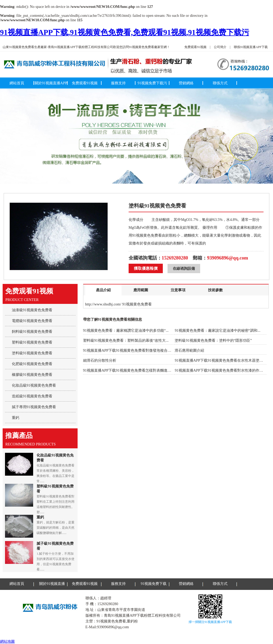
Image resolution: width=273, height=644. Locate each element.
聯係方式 (220, 83)
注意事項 (178, 290)
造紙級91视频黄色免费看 (32, 396)
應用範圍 (141, 290)
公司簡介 (220, 47)
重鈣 (16, 418)
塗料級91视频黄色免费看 (32, 353)
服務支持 (118, 83)
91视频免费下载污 (152, 83)
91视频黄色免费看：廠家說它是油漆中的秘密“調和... (218, 330)
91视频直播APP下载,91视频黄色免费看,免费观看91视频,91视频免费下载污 (125, 32)
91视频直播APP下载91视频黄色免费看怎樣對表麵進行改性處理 (135, 370)
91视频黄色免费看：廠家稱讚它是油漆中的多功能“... (126, 330)
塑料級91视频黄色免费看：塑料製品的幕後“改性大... (126, 340)
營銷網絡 (186, 83)
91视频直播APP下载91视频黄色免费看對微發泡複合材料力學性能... (138, 350)
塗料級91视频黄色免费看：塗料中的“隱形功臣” (213, 340)
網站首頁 (17, 83)
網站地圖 (7, 641)
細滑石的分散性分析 (100, 360)
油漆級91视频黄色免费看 (32, 310)
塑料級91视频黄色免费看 (32, 342)
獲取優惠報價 (146, 268)
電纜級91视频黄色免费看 (32, 321)
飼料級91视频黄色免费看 (32, 331)
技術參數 (215, 290)
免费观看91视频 (195, 47)
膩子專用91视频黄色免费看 (34, 407)
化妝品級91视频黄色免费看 (34, 385)
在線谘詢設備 (184, 269)
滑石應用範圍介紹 (189, 350)
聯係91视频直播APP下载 (251, 47)
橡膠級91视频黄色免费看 (32, 375)
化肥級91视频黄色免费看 (32, 364)
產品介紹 (103, 290)
